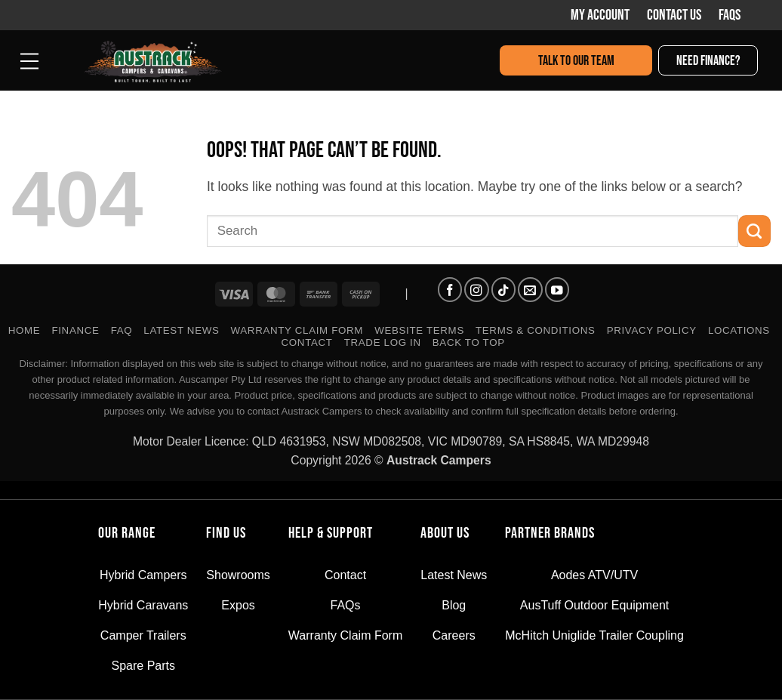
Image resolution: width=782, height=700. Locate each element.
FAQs (730, 15)
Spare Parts (143, 666)
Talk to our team (576, 61)
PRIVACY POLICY (652, 330)
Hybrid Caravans (143, 605)
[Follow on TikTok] (503, 289)
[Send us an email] (530, 289)
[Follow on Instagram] (476, 289)
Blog (454, 605)
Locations (739, 330)
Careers (454, 635)
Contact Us (674, 15)
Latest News (181, 330)
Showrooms (238, 575)
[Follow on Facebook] (450, 289)
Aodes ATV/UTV (594, 575)
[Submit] (754, 231)
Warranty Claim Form (297, 330)
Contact (307, 342)
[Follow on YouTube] (557, 289)
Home (25, 330)
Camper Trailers (143, 635)
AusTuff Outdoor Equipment (594, 605)
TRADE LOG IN (383, 342)
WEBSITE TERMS (419, 330)
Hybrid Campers (143, 575)
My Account (600, 15)
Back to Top (469, 342)
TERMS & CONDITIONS (536, 330)
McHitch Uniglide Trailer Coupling (594, 635)
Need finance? (708, 61)
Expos (238, 605)
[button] (30, 60)
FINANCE (75, 330)
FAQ (122, 330)
